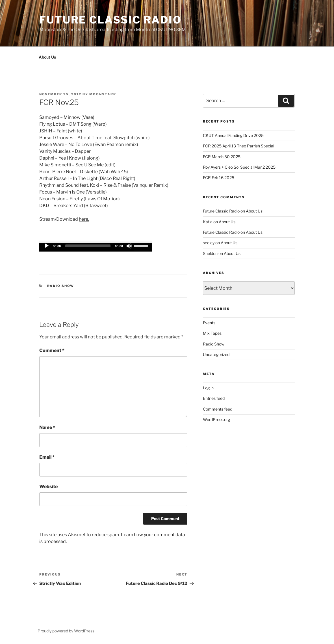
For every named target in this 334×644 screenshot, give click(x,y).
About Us (47, 57)
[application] (96, 247)
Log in (208, 388)
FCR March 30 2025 (222, 157)
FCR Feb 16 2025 (219, 178)
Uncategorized (216, 354)
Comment (52, 350)
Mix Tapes (212, 333)
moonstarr (103, 94)
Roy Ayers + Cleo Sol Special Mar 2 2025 (239, 167)
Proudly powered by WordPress (66, 631)
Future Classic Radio (110, 20)
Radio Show (61, 286)
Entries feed (214, 398)
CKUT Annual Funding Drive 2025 (233, 135)
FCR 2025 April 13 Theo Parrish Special (238, 146)
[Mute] (129, 246)
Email (47, 457)
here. (84, 219)
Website (48, 487)
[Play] (47, 246)
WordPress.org (216, 419)
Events (209, 323)
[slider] (88, 246)
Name (47, 427)
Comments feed (218, 409)
